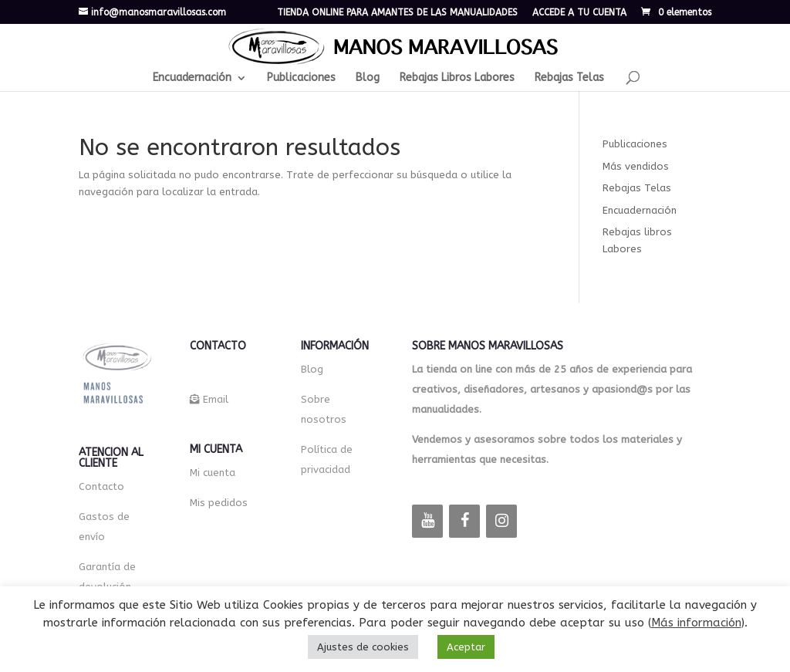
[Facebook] (464, 521)
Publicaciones (301, 78)
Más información (696, 623)
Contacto (101, 486)
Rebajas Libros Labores (457, 78)
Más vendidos (636, 166)
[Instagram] (501, 521)
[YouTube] (427, 521)
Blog (368, 78)
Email (216, 399)
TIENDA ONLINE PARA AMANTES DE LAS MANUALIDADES (397, 13)
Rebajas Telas (569, 78)
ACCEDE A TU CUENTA (579, 13)
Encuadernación (192, 78)
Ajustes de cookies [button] (363, 647)
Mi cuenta (213, 473)
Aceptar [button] (466, 647)
